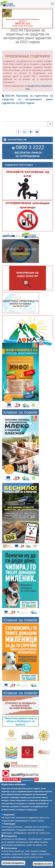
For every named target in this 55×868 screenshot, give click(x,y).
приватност (28, 788)
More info (32, 817)
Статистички (10, 856)
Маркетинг (9, 822)
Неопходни (10, 832)
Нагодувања (10, 844)
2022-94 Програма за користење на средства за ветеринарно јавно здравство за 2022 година (28, 99)
